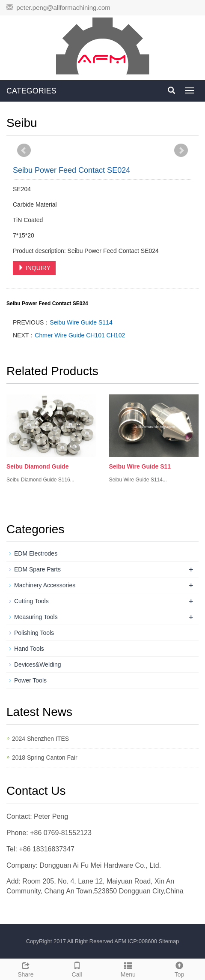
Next (181, 150)
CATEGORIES (31, 91)
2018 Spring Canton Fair (45, 758)
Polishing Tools (34, 633)
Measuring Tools (36, 617)
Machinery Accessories (45, 585)
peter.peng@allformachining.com (63, 8)
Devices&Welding (37, 664)
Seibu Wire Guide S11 (140, 466)
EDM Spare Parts (37, 569)
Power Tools (30, 680)
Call (77, 968)
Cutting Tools (31, 601)
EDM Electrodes (36, 553)
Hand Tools (29, 649)
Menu (128, 968)
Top (179, 968)
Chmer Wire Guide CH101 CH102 (80, 335)
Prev (24, 150)
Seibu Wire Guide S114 (81, 322)
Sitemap (169, 941)
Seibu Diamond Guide (37, 466)
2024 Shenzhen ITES (40, 739)
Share (26, 968)
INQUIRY (34, 268)
